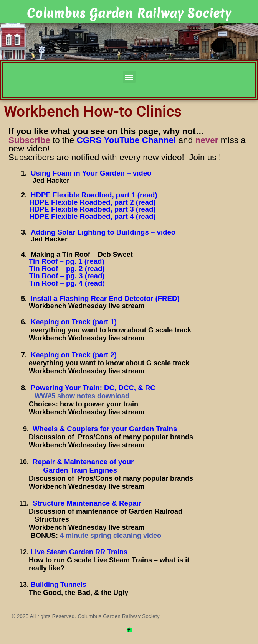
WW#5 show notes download (82, 396)
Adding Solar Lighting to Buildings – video (103, 232)
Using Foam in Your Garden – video (91, 173)
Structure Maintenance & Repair (87, 503)
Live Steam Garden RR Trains (79, 552)
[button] (129, 77)
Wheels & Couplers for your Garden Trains (105, 429)
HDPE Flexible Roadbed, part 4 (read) (92, 216)
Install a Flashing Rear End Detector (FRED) (105, 298)
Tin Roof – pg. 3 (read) (67, 276)
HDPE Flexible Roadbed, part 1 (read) (94, 195)
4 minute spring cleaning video (111, 536)
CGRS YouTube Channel (127, 140)
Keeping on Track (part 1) (74, 322)
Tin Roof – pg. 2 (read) (67, 269)
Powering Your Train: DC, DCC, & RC (93, 388)
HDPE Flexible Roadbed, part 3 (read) (93, 209)
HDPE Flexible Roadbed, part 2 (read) (93, 202)
